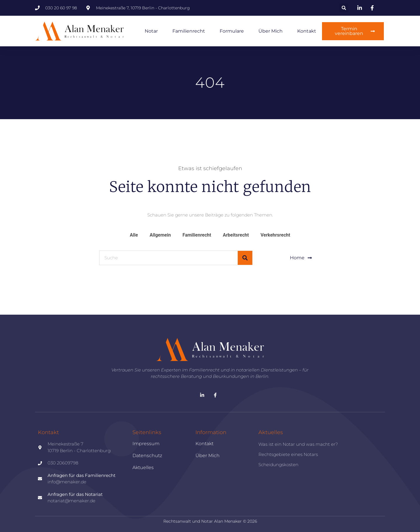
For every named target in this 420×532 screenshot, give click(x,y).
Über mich (271, 31)
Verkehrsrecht (275, 235)
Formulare (232, 31)
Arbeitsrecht (236, 235)
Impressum (146, 444)
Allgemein (160, 235)
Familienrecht (189, 31)
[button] (344, 8)
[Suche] (245, 258)
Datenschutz (147, 456)
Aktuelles (143, 467)
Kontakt (307, 31)
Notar (151, 31)
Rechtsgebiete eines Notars (288, 454)
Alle (134, 235)
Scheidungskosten (278, 465)
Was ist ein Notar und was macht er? (298, 444)
